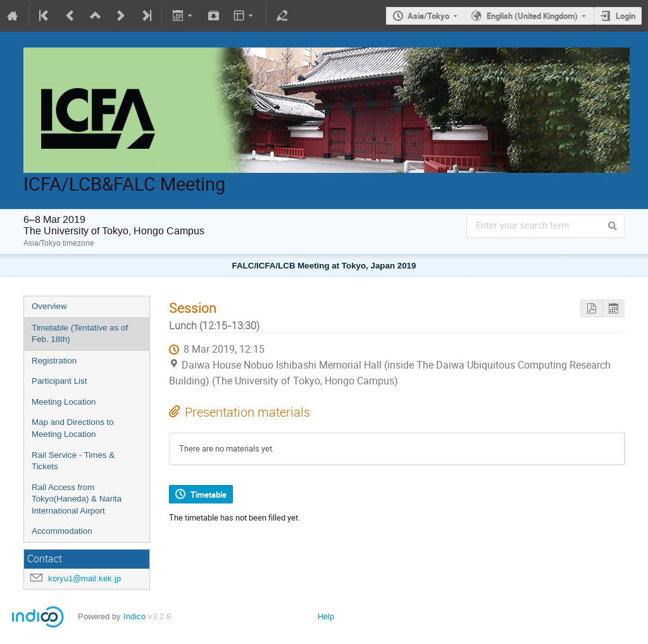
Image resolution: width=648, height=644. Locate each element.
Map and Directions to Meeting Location (73, 428)
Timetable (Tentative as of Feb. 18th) (80, 334)
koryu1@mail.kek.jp (84, 578)
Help (326, 616)
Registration (54, 361)
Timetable (209, 495)
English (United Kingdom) (532, 16)
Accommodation (62, 531)
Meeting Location (64, 402)
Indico (134, 616)
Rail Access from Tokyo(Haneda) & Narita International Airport (77, 499)
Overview (49, 306)
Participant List (59, 381)
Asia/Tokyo (428, 16)
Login (626, 16)
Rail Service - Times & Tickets (73, 461)
